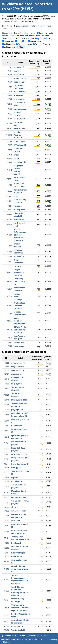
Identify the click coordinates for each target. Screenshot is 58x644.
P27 (10, 87)
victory (14, 507)
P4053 (7, 526)
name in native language (18, 297)
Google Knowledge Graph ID (19, 273)
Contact (45, 636)
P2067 (9, 196)
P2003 (9, 251)
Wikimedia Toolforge (10, 639)
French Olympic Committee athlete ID (20, 569)
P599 (10, 119)
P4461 (7, 532)
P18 (10, 155)
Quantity (41, 38)
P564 (10, 109)
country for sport (19, 511)
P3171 (7, 621)
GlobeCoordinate (34, 36)
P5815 (7, 608)
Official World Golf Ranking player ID (20, 330)
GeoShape (20, 36)
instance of (19, 67)
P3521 (7, 459)
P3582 (7, 548)
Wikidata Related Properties (27, 4)
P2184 (7, 553)
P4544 (9, 191)
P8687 (9, 289)
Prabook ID (19, 220)
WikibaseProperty (43, 44)
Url (26, 41)
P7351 (7, 615)
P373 (10, 150)
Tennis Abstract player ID (18, 135)
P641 (10, 71)
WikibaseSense (10, 47)
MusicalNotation (28, 38)
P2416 (9, 321)
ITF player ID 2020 (19, 400)
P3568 (9, 330)
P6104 (7, 600)
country (17, 266)
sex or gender (20, 78)
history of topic (18, 553)
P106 (10, 75)
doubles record (18, 363)
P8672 (7, 630)
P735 (10, 99)
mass (16, 196)
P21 (10, 78)
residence (18, 206)
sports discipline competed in (19, 321)
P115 (7, 556)
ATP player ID (17, 481)
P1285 (9, 313)
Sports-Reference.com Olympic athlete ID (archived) (20, 235)
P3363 (7, 502)
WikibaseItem (10, 44)
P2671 (9, 273)
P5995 (7, 468)
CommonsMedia (46, 33)
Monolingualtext (11, 38)
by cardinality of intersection (30, 26)
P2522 (7, 507)
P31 (10, 67)
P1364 (7, 443)
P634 (7, 478)
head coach (19, 346)
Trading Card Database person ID (19, 306)
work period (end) (19, 497)
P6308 (9, 281)
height (17, 158)
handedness (19, 342)
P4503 (7, 431)
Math (47, 36)
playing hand (20, 210)
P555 (10, 114)
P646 (10, 95)
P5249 (7, 437)
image (17, 155)
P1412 (9, 170)
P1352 (46, 16)
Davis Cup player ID (20, 464)
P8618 (9, 104)
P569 (10, 82)
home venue (17, 556)
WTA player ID (20, 145)
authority (15, 521)
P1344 (9, 162)
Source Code (33, 636)
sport (16, 71)
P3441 (7, 454)
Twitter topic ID (18, 630)
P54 (10, 185)
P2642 (9, 201)
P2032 (9, 224)
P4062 (7, 591)
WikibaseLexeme (25, 44)
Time (20, 41)
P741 (10, 210)
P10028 (9, 135)
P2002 (9, 261)
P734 (10, 141)
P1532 (9, 124)
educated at (19, 256)
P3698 (7, 486)
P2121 (9, 129)
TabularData (9, 41)
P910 (10, 337)
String (50, 38)
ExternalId (8, 36)
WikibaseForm (36, 41)
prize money (19, 129)
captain (15, 478)
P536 (7, 481)
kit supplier (16, 468)
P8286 (9, 215)
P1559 (9, 297)
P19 (10, 92)
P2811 (7, 421)
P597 (10, 145)
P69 (10, 256)
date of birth (19, 82)
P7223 (7, 473)
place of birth (20, 92)
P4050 (7, 569)
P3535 (7, 449)
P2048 (9, 158)
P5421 (9, 306)
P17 (10, 266)
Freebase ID (19, 95)
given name (19, 99)
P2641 (7, 464)
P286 (10, 346)
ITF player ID (19, 119)
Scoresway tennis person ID (20, 281)
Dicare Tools (11, 636)
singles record (20, 109)
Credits (22, 636)
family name (19, 141)
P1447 (9, 235)
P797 (7, 521)
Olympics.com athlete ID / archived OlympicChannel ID (20, 608)
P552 (10, 342)
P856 (10, 245)
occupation (19, 75)
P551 (10, 206)
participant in (20, 162)
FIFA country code (19, 454)
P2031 (9, 179)
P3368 (9, 220)
